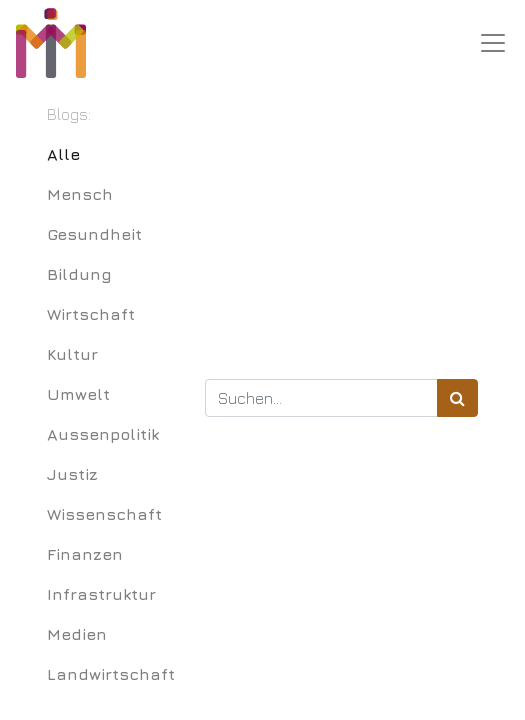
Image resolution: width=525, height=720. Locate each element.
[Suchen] (457, 398)
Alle (63, 154)
